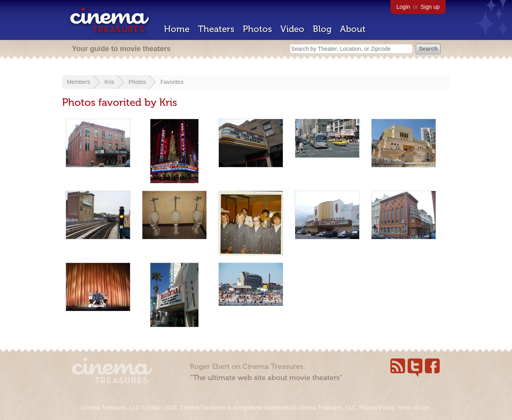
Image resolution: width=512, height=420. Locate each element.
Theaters (216, 29)
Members (78, 82)
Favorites (172, 82)
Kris (109, 82)
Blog (322, 29)
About (353, 29)
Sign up (430, 7)
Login (403, 7)
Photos (257, 29)
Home (177, 29)
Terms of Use (413, 408)
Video (292, 29)
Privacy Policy (376, 408)
